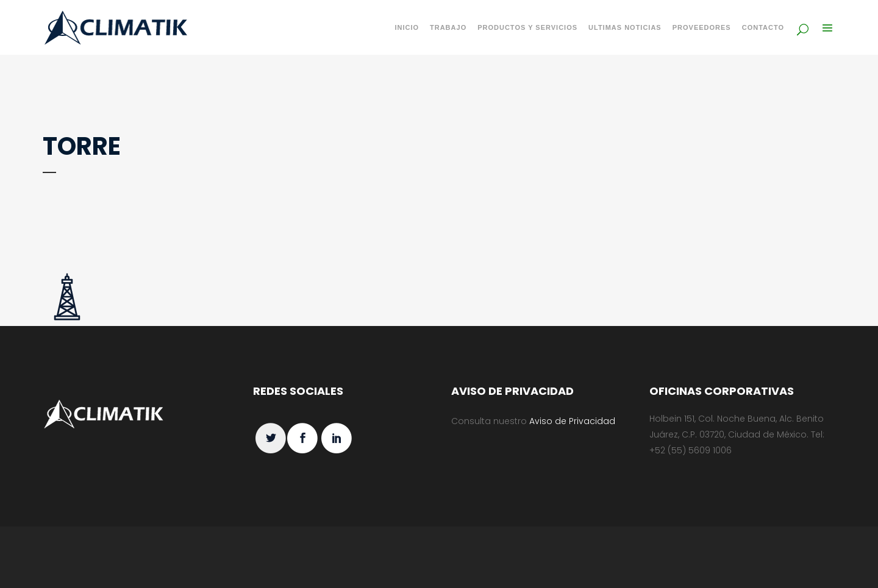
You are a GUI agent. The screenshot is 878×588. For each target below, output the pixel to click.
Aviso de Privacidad (572, 421)
